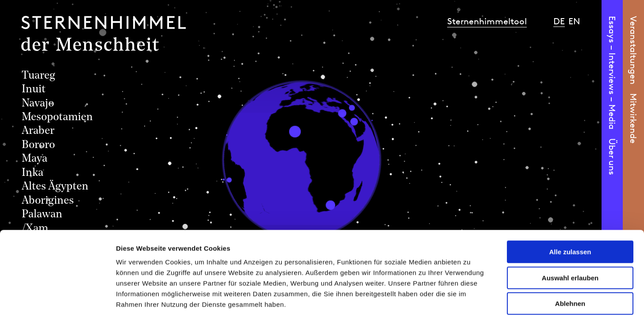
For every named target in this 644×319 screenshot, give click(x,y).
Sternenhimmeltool (487, 21)
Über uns (612, 157)
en (574, 21)
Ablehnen (570, 263)
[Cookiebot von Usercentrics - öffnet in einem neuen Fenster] (57, 302)
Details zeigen (470, 302)
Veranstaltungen (633, 50)
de (559, 21)
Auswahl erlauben (570, 237)
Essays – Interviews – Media (612, 73)
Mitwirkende (633, 118)
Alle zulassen (570, 211)
